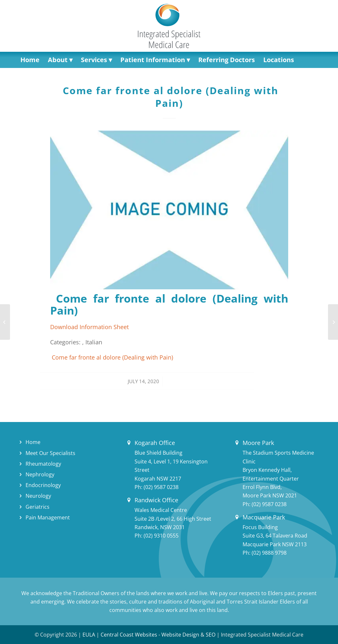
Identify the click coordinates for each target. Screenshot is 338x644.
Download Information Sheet (89, 327)
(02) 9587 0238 (161, 487)
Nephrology (40, 474)
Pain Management (48, 517)
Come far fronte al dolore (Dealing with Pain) (169, 97)
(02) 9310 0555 (161, 536)
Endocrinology (43, 485)
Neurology (38, 496)
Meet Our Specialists (50, 453)
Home (33, 442)
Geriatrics (38, 507)
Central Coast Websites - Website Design (150, 635)
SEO (211, 635)
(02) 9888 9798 (269, 553)
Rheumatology (43, 464)
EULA (89, 635)
